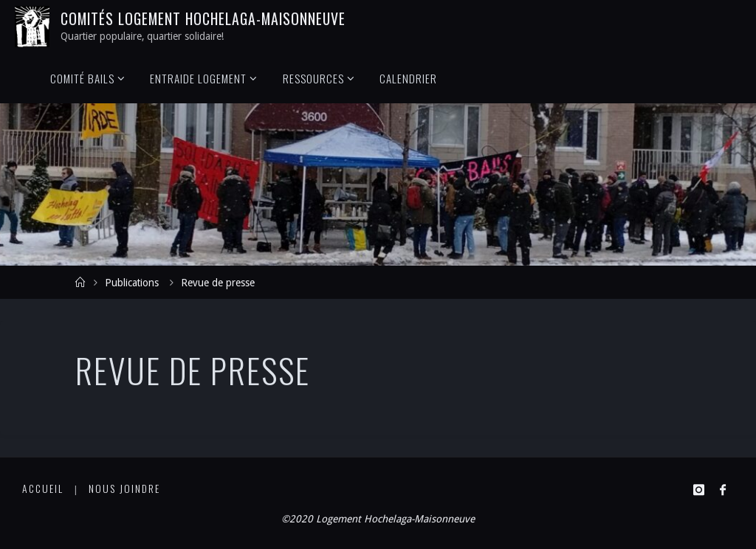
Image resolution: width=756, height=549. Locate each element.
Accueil (43, 488)
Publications (132, 283)
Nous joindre (124, 488)
